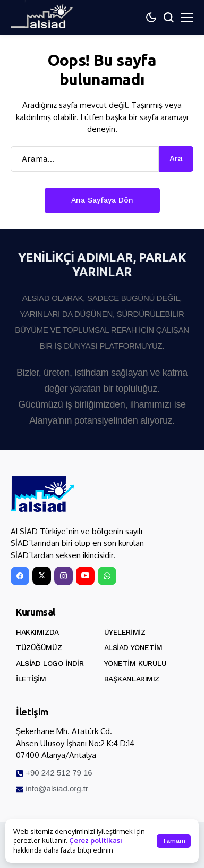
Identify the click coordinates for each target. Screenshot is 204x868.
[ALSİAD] (42, 494)
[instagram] (63, 576)
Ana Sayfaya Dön (102, 200)
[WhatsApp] (107, 576)
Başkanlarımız (132, 679)
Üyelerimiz (125, 632)
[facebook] (20, 576)
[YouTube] (85, 576)
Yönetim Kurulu (135, 663)
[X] (42, 576)
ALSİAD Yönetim (133, 647)
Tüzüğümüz (39, 647)
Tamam (174, 841)
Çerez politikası (96, 840)
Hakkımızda (37, 632)
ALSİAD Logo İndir (50, 663)
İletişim (31, 679)
